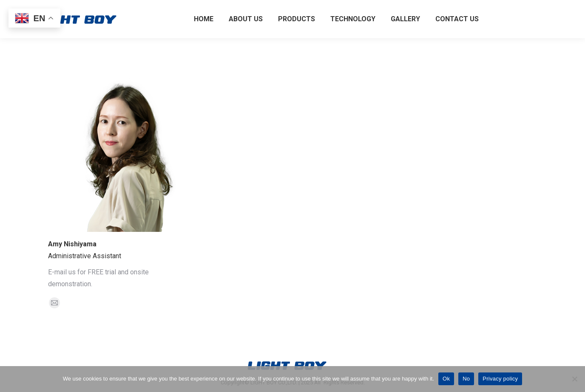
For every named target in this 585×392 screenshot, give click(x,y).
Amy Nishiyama (72, 244)
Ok (446, 379)
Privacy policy (500, 379)
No (466, 379)
